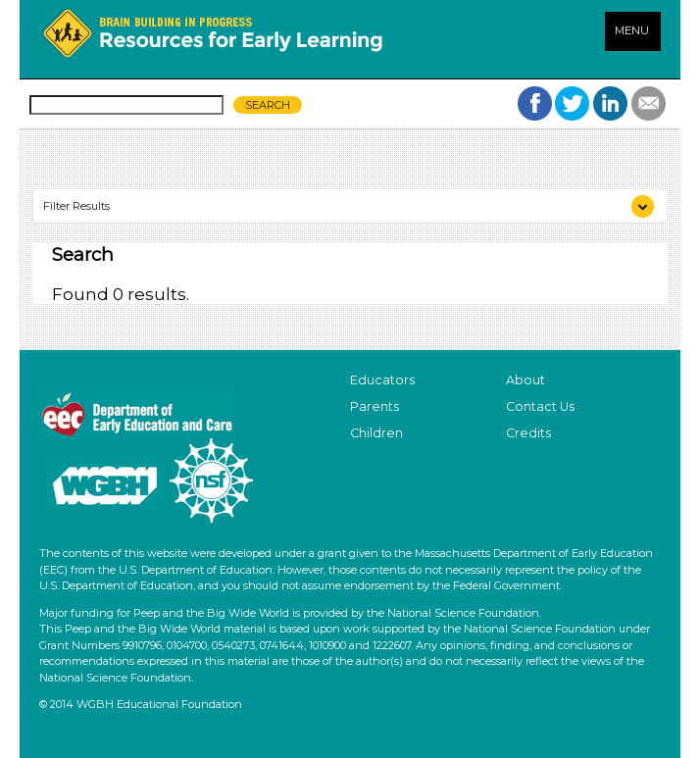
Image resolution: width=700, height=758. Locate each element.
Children (376, 433)
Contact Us (540, 406)
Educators (382, 380)
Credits (528, 433)
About (525, 380)
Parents (375, 406)
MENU (632, 30)
